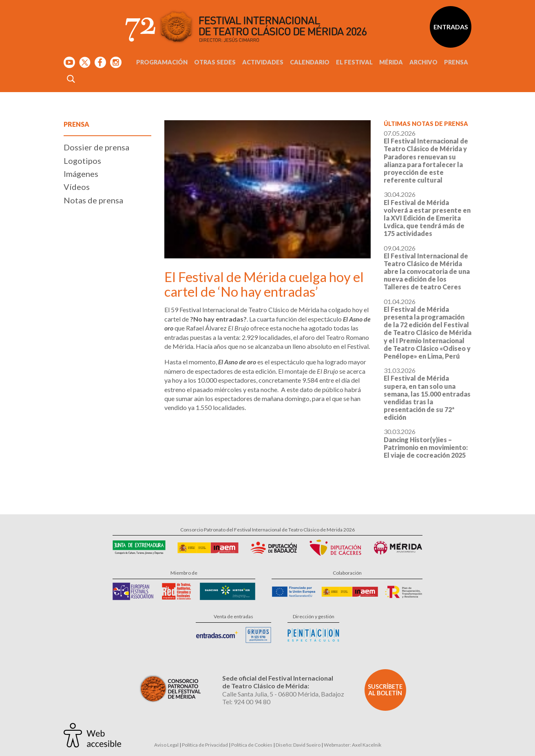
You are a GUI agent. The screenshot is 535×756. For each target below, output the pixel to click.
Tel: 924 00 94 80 (246, 702)
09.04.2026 (427, 268)
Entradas (451, 27)
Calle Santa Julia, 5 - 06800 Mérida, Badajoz (283, 694)
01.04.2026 (428, 329)
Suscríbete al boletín (385, 690)
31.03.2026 (427, 394)
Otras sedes (215, 62)
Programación (162, 62)
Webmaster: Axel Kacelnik (353, 745)
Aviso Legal (166, 745)
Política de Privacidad (205, 745)
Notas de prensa (93, 200)
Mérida (391, 62)
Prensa (456, 62)
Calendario (310, 62)
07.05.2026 (426, 156)
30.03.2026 (426, 443)
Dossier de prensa (96, 147)
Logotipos (82, 161)
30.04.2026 (427, 214)
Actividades (263, 62)
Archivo (423, 62)
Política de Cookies (252, 745)
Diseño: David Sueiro (298, 745)
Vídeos (77, 187)
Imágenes (81, 174)
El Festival (354, 62)
